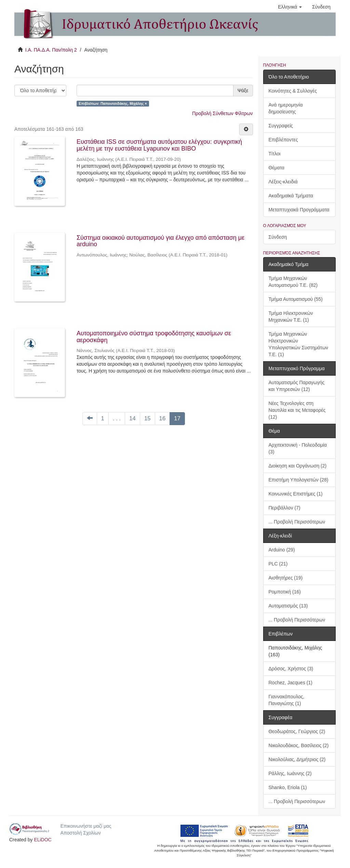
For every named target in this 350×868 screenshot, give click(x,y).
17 (177, 418)
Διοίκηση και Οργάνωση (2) (298, 466)
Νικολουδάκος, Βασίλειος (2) (299, 745)
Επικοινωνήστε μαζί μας (86, 826)
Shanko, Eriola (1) (288, 787)
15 (147, 418)
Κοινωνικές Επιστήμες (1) (296, 494)
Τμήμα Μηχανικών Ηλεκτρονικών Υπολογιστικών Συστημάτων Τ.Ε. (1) (299, 344)
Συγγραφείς (281, 126)
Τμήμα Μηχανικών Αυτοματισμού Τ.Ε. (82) (293, 282)
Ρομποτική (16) (285, 592)
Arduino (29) (282, 550)
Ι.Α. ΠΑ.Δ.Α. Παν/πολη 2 (51, 50)
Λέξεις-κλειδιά (283, 182)
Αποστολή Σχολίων (81, 833)
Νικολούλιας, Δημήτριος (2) (297, 759)
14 (132, 418)
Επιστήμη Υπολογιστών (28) (299, 480)
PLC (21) (278, 564)
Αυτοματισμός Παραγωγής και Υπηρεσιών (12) (297, 386)
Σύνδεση (278, 237)
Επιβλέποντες (283, 140)
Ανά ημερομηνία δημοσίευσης (286, 108)
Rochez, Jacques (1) (291, 683)
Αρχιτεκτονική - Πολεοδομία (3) (298, 448)
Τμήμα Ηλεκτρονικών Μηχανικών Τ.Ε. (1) (291, 317)
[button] (290, 7)
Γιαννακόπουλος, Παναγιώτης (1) (287, 700)
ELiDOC (43, 840)
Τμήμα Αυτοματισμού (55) (296, 299)
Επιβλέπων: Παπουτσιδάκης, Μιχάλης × (113, 103)
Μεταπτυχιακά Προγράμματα (299, 210)
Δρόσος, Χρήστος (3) (291, 669)
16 (163, 418)
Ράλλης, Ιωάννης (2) (290, 773)
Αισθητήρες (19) (286, 578)
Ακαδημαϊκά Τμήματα (291, 196)
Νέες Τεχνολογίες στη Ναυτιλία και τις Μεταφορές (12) (297, 410)
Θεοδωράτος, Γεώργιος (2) (297, 731)
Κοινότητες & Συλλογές (293, 91)
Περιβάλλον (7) (285, 508)
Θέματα (277, 168)
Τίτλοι (275, 154)
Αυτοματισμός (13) (288, 606)
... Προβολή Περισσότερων (297, 522)
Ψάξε (243, 90)
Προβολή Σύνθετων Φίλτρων (222, 113)
